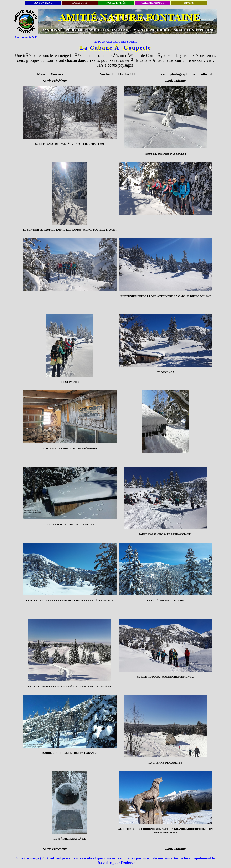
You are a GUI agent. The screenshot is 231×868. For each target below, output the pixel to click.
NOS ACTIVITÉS (116, 3)
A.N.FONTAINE (43, 3)
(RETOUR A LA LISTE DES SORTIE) (115, 42)
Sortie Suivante (176, 81)
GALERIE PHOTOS (153, 3)
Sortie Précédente (55, 81)
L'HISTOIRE (80, 3)
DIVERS (189, 3)
